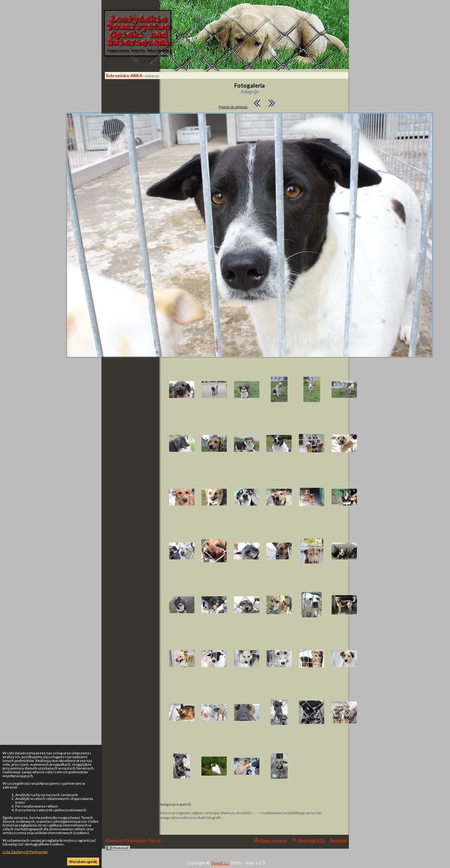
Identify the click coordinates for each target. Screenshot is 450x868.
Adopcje (152, 76)
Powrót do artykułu (233, 107)
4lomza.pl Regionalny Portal (133, 844)
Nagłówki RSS (309, 840)
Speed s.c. (220, 863)
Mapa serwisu (271, 840)
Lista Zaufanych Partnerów (25, 852)
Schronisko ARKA (124, 75)
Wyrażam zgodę (83, 862)
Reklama (338, 840)
